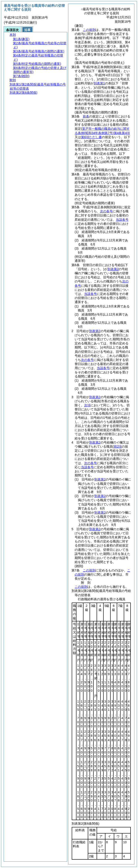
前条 (86, 116)
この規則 (89, 30)
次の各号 (106, 211)
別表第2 (113, 269)
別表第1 (99, 83)
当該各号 (122, 220)
